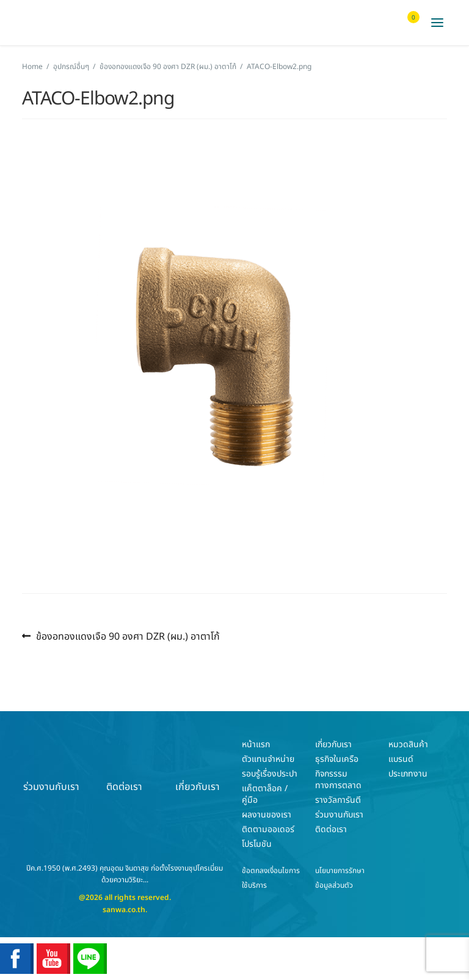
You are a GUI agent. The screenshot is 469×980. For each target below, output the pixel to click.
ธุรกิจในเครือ (337, 759)
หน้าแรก (256, 744)
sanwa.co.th (124, 910)
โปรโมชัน (257, 844)
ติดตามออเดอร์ (268, 829)
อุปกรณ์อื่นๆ (71, 67)
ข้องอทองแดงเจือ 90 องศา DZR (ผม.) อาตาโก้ (168, 67)
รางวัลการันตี (338, 800)
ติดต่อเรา (125, 766)
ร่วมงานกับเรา (51, 766)
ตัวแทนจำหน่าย (268, 759)
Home (32, 67)
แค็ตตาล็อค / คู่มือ (265, 794)
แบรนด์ (401, 759)
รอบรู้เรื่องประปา (270, 774)
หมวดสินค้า (408, 744)
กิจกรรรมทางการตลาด (338, 780)
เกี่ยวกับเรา (198, 766)
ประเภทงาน (408, 774)
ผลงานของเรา (267, 815)
